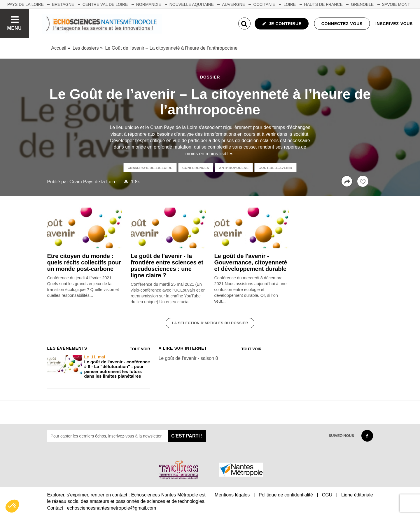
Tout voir (140, 349)
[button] (12, 506)
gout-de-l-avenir (276, 168)
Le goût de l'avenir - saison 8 (188, 358)
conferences (196, 168)
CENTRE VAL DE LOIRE (105, 4)
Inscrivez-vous (394, 24)
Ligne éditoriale (357, 495)
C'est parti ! (187, 436)
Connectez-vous (342, 24)
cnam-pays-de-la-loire (150, 168)
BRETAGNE (63, 4)
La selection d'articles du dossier (210, 323)
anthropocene (234, 168)
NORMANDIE (149, 4)
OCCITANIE (264, 4)
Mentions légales (232, 495)
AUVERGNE (233, 4)
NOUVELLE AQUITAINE (192, 4)
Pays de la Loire (26, 4)
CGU (327, 495)
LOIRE (290, 4)
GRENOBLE (362, 4)
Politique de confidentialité (286, 495)
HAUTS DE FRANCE (323, 4)
